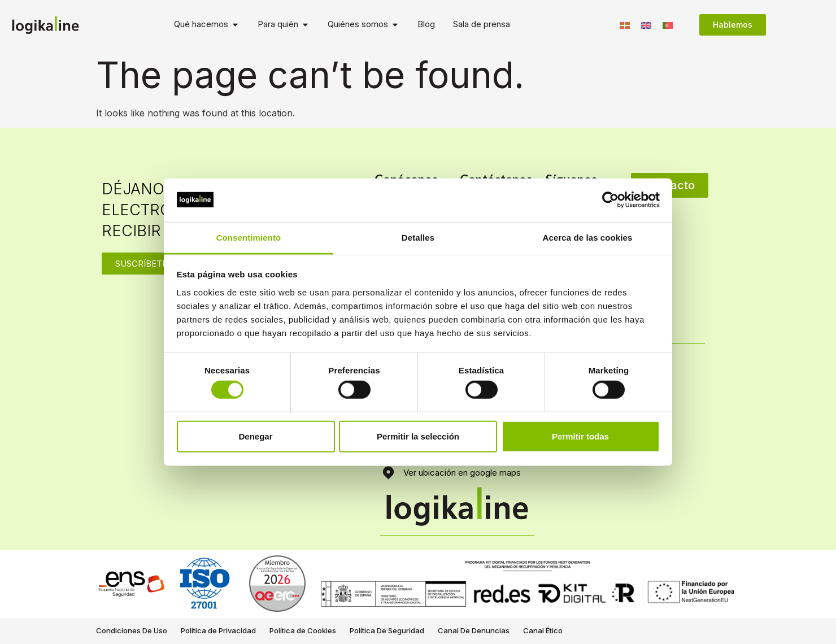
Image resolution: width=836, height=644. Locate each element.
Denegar (255, 436)
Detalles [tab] (418, 238)
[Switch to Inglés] (646, 25)
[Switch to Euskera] (625, 25)
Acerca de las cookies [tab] (588, 238)
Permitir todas (580, 436)
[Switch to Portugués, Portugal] (668, 25)
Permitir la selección (418, 436)
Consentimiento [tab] (249, 238)
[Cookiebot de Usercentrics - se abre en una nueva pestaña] (610, 200)
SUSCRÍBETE (141, 264)
